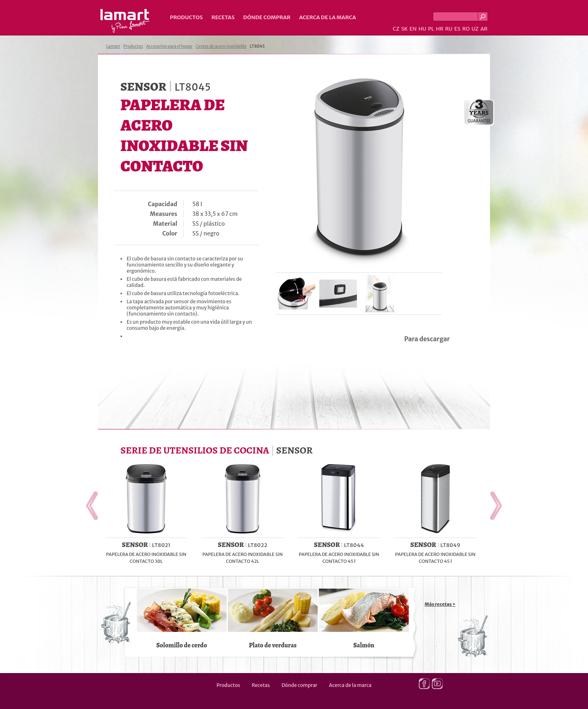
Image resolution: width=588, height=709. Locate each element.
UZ (475, 29)
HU (422, 29)
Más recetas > (440, 604)
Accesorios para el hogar (169, 46)
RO (466, 29)
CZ (396, 29)
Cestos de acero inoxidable (221, 46)
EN (413, 29)
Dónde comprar (267, 17)
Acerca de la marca (327, 17)
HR (439, 29)
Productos (186, 17)
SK (404, 29)
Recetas (223, 17)
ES (458, 29)
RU (449, 29)
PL (431, 29)
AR (484, 29)
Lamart (125, 21)
